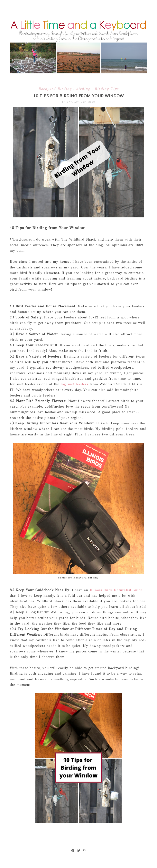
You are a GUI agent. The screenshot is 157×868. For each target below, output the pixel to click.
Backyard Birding (56, 89)
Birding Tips (107, 89)
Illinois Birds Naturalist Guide (116, 590)
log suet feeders (74, 384)
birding (84, 89)
